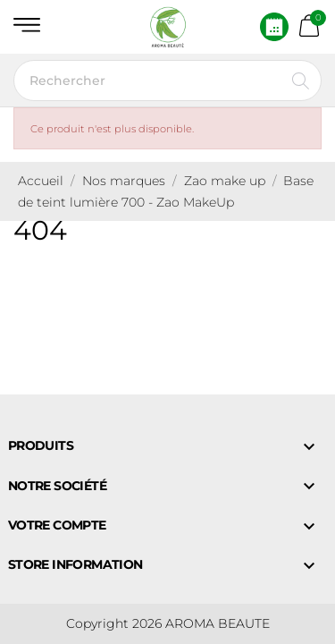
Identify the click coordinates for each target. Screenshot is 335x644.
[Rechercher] (167, 80)
